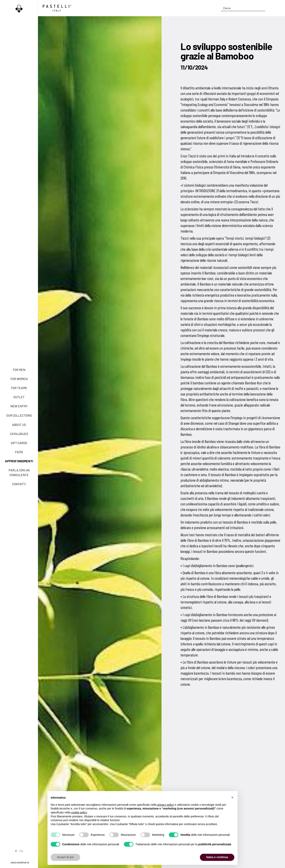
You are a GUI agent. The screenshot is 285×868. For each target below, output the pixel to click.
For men (19, 370)
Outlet (19, 397)
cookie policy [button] (79, 812)
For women (19, 379)
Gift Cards (19, 443)
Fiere (19, 452)
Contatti (19, 484)
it (16, 851)
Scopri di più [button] (65, 857)
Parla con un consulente (19, 472)
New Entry (19, 406)
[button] (232, 797)
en (21, 851)
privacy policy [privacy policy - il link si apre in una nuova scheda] (166, 805)
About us (19, 425)
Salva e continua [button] (217, 857)
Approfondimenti (19, 461)
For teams (19, 388)
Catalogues (19, 434)
